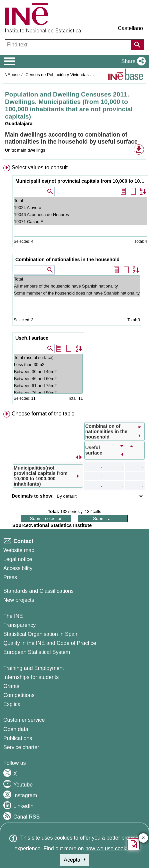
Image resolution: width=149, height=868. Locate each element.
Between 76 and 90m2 (48, 393)
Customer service (24, 720)
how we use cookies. (110, 848)
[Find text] (69, 45)
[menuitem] (74, 286)
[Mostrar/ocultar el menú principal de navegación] (9, 61)
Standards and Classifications (38, 591)
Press (10, 577)
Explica (12, 704)
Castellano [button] (130, 28)
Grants (11, 686)
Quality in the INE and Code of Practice (50, 643)
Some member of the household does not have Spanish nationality (77, 293)
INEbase (11, 75)
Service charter (21, 747)
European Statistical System (37, 652)
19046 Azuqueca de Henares (80, 215)
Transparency (19, 625)
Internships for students (31, 677)
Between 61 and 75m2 (48, 386)
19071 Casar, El (80, 222)
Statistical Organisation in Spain (41, 634)
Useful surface (32, 338)
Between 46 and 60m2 (48, 379)
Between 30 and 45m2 (48, 372)
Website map (19, 550)
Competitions (19, 695)
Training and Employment (34, 668)
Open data (16, 729)
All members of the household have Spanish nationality (77, 286)
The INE (13, 616)
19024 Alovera (80, 208)
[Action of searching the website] (137, 45)
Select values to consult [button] (40, 167)
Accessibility (18, 568)
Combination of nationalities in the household (67, 259)
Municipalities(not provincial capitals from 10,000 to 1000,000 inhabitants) (81, 181)
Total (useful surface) (48, 358)
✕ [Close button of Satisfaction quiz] (143, 838)
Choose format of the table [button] (43, 414)
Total (80, 201)
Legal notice (18, 559)
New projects (19, 600)
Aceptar (74, 860)
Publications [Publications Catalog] (18, 738)
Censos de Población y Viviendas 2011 (62, 75)
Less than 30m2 (48, 365)
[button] (132, 61)
